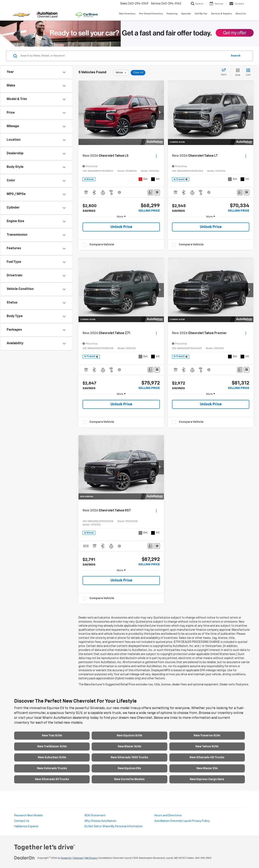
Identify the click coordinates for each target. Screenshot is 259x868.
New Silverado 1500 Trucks (129, 757)
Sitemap (78, 858)
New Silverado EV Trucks (52, 779)
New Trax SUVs (52, 736)
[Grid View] (237, 73)
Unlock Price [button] (121, 227)
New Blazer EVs (207, 768)
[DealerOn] (24, 858)
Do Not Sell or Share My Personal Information (114, 826)
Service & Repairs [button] (221, 14)
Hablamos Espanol (26, 826)
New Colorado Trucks (52, 768)
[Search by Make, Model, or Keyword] (124, 56)
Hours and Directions (168, 816)
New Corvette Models (129, 779)
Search (236, 56)
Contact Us (22, 821)
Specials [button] (186, 14)
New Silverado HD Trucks (207, 757)
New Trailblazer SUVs (52, 747)
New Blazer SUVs (129, 747)
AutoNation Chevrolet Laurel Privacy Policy (182, 821)
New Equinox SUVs (129, 736)
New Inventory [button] (127, 14)
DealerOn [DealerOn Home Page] (66, 858)
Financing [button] (172, 14)
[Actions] (156, 156)
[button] (160, 113)
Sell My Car (201, 14)
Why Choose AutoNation (100, 821)
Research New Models (29, 816)
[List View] (248, 73)
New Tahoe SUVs (207, 747)
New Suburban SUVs (52, 757)
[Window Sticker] (157, 192)
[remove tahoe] (121, 73)
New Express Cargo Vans (207, 779)
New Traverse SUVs (207, 736)
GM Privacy (91, 858)
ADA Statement (95, 816)
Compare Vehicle (102, 244)
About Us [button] (241, 14)
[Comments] (150, 192)
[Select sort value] (225, 72)
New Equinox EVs (129, 768)
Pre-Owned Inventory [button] (151, 14)
